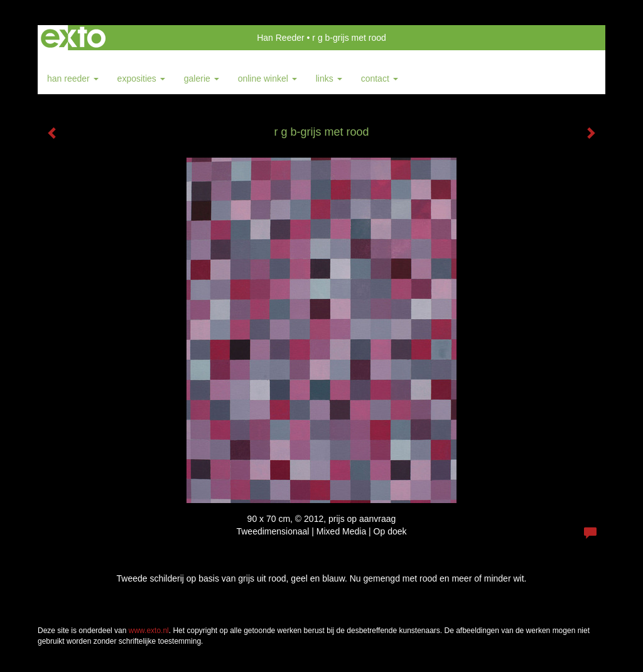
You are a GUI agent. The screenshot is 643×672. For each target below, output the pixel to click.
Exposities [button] (141, 79)
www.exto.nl (149, 631)
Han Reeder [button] (73, 79)
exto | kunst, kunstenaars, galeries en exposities (73, 38)
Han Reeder (281, 38)
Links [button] (329, 79)
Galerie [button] (202, 79)
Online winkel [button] (267, 79)
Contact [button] (380, 79)
